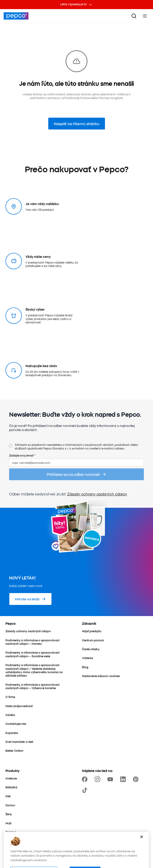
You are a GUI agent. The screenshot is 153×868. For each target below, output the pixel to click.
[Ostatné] (11, 832)
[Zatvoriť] (142, 842)
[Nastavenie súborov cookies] (101, 676)
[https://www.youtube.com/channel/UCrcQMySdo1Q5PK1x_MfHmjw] (111, 779)
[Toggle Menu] (145, 16)
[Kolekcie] (11, 778)
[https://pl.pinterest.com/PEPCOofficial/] (137, 779)
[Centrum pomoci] (93, 640)
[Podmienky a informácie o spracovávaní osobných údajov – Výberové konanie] (38, 686)
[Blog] (85, 667)
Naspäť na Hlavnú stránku (77, 124)
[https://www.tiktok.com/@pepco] (86, 790)
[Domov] (10, 805)
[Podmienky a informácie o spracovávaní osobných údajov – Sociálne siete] (38, 654)
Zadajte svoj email (22, 455)
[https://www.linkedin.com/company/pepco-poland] (124, 779)
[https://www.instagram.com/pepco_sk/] (98, 779)
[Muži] (8, 823)
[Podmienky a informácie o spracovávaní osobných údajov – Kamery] (38, 642)
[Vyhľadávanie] (134, 16)
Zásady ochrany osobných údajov (97, 494)
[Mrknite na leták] (30, 599)
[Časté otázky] (91, 649)
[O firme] (10, 697)
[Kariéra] (10, 715)
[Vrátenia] (88, 658)
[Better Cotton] (14, 750)
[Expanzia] (12, 733)
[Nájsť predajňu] (92, 631)
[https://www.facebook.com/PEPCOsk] (86, 779)
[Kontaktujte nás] (16, 724)
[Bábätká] (11, 787)
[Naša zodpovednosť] (19, 706)
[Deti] (8, 796)
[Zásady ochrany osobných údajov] (28, 631)
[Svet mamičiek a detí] (19, 742)
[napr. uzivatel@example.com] (76, 463)
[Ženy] (9, 814)
